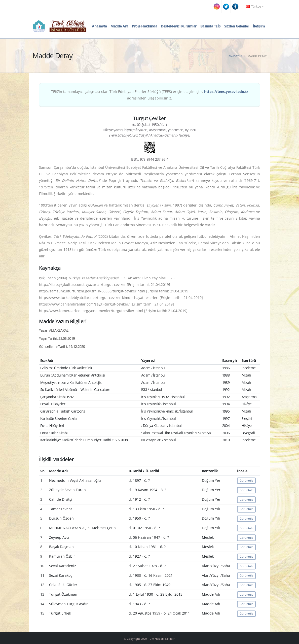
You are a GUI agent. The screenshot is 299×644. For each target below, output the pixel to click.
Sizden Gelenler (237, 26)
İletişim (259, 26)
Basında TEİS (211, 26)
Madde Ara (119, 26)
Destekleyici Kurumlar (179, 26)
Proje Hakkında (144, 26)
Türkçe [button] (254, 6)
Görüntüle (246, 480)
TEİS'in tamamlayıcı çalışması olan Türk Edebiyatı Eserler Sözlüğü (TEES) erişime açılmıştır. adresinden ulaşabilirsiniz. (150, 95)
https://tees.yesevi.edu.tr (226, 92)
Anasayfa (99, 26)
